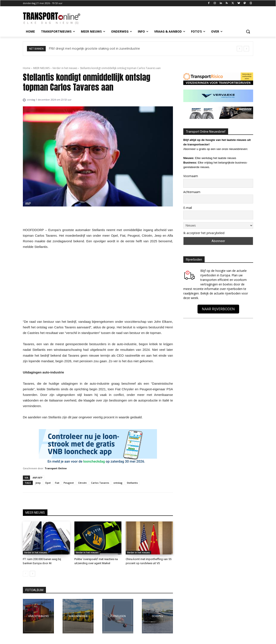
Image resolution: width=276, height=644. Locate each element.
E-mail (188, 208)
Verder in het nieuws (65, 68)
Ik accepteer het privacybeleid (204, 233)
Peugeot (69, 483)
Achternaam (192, 192)
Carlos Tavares (100, 483)
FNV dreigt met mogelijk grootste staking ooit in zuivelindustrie (99, 49)
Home (27, 68)
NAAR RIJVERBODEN (218, 309)
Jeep (38, 483)
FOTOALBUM (34, 590)
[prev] (239, 49)
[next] (246, 49)
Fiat (57, 483)
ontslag (118, 483)
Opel (48, 483)
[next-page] (32, 574)
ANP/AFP (38, 478)
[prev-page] (26, 574)
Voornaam (191, 176)
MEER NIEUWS (41, 68)
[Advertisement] (98, 285)
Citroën (82, 483)
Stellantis (132, 483)
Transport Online (56, 468)
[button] (248, 31)
